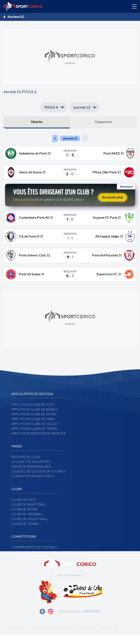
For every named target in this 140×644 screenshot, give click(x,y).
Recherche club (26, 466)
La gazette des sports (31, 471)
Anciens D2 (16, 17)
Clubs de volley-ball (30, 528)
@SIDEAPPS (91, 620)
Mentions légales (15, 637)
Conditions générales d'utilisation (53, 637)
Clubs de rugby (25, 518)
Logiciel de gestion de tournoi (38, 480)
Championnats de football (35, 556)
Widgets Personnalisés (31, 475)
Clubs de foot (24, 508)
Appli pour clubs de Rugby (34, 423)
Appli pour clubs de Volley (35, 433)
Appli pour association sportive (39, 442)
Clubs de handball (28, 523)
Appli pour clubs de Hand (33, 428)
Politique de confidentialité (99, 637)
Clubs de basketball (29, 513)
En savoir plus (113, 202)
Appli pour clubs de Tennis (34, 437)
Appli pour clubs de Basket (35, 418)
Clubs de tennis (25, 533)
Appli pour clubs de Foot (33, 413)
